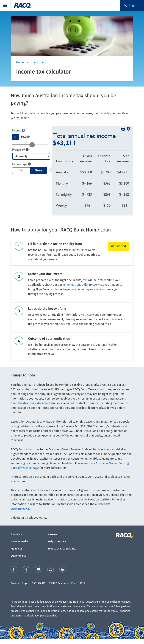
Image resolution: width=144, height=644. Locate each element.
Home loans (38, 62)
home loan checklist (75, 285)
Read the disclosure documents (31, 403)
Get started (119, 246)
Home (20, 62)
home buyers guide (89, 289)
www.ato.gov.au (21, 509)
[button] (5, 5)
